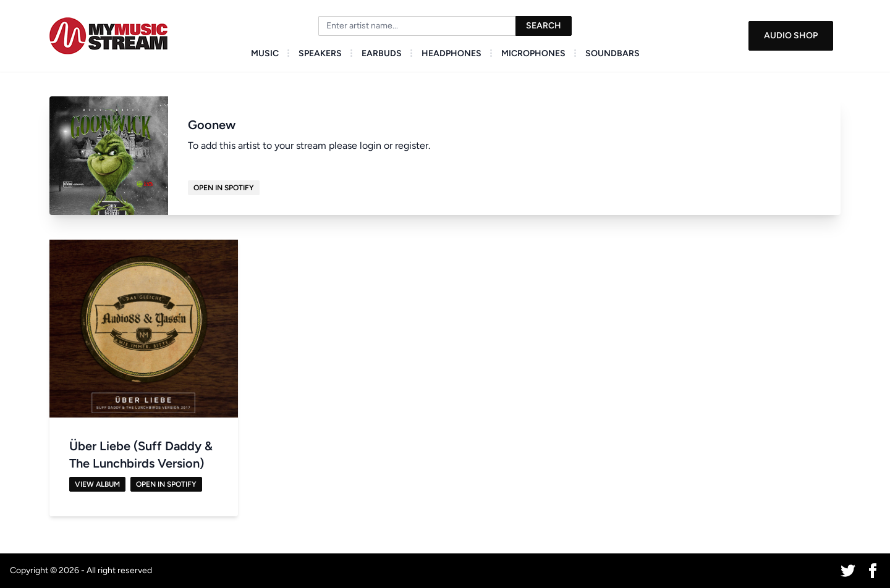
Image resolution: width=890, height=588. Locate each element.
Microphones (533, 53)
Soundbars (612, 53)
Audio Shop (791, 36)
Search (544, 26)
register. (413, 145)
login (371, 145)
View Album (97, 484)
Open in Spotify (224, 188)
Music (265, 53)
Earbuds (382, 53)
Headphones (451, 53)
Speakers (320, 53)
